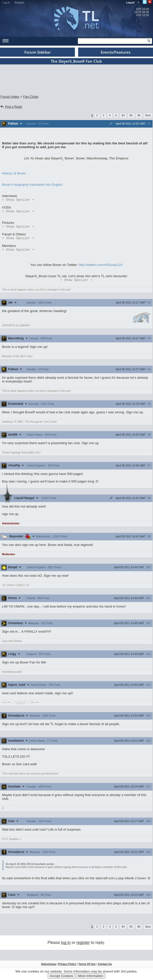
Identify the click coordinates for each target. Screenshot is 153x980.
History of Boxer (14, 173)
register (83, 946)
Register (20, 3)
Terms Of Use (87, 967)
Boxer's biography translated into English (32, 185)
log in (66, 946)
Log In (6, 3)
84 (123, 115)
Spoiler (18, 200)
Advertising (49, 967)
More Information (91, 976)
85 (131, 115)
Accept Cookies (61, 976)
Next (148, 115)
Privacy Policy (67, 967)
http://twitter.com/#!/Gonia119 (100, 267)
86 (139, 115)
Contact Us (105, 967)
